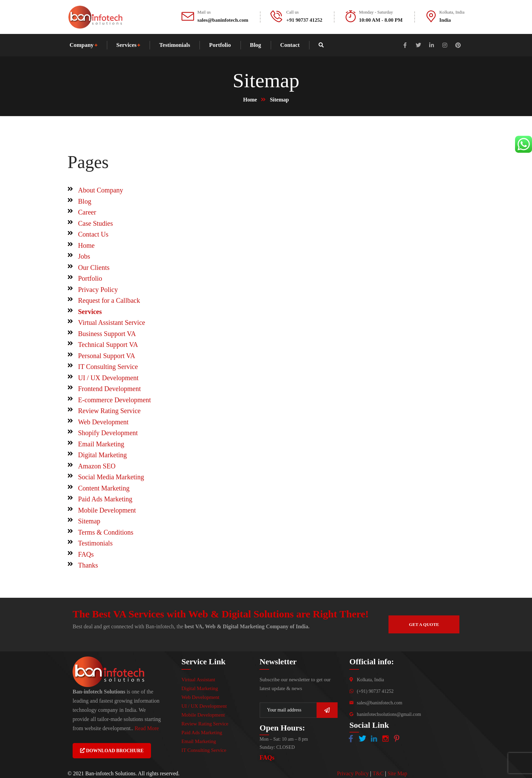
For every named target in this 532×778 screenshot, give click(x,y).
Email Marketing (101, 444)
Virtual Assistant (198, 680)
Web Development (103, 422)
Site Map (397, 773)
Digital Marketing (102, 455)
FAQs (86, 554)
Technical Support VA (108, 345)
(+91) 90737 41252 (375, 691)
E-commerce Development (115, 400)
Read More (147, 728)
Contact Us (93, 234)
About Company (101, 190)
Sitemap (89, 521)
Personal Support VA (107, 356)
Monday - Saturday (376, 12)
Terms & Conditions (106, 532)
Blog (85, 201)
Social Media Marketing (111, 477)
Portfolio (90, 278)
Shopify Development (108, 433)
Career (87, 212)
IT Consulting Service (108, 367)
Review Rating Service (109, 411)
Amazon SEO (97, 466)
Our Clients (94, 267)
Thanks (88, 565)
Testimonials (95, 543)
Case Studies (96, 223)
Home (250, 100)
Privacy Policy (98, 290)
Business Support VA (107, 334)
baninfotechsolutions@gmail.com (389, 714)
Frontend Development (109, 389)
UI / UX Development (108, 378)
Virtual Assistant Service (112, 322)
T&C (378, 773)
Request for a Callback (109, 300)
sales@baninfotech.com (380, 703)
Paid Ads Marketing (105, 499)
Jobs (84, 256)
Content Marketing (104, 488)
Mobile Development (107, 510)
